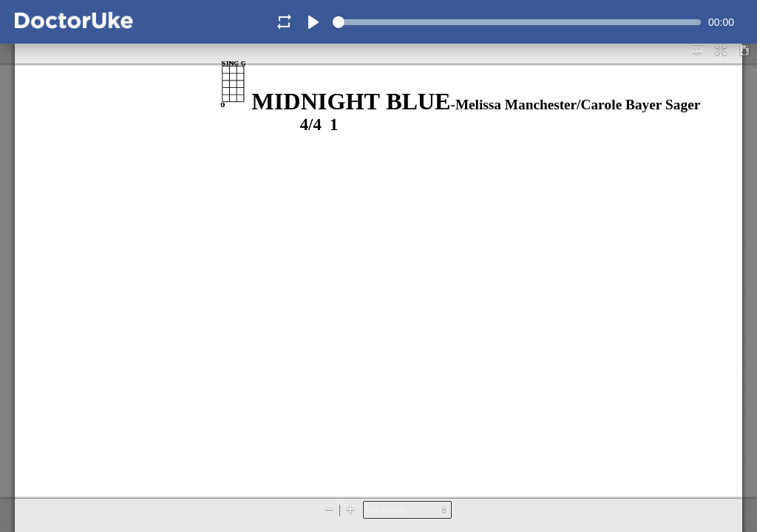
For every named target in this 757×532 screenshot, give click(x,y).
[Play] (313, 22)
